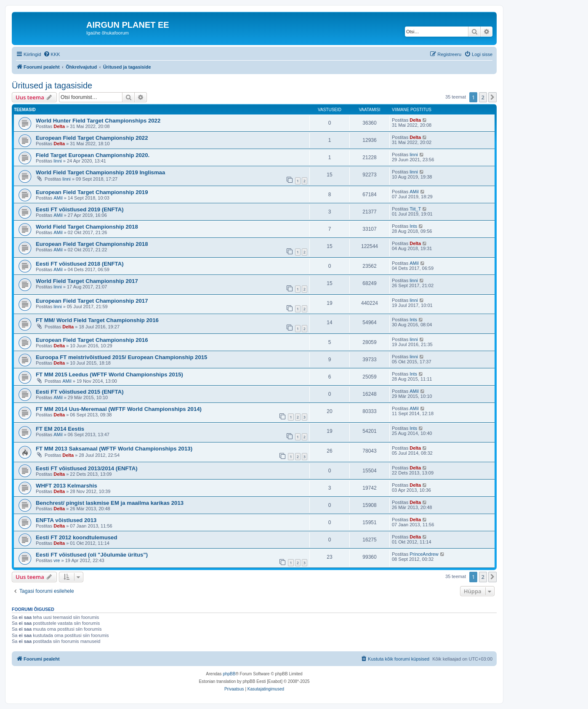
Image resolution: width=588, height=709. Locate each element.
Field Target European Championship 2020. (93, 155)
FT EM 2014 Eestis (60, 429)
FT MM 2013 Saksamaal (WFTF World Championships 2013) (114, 449)
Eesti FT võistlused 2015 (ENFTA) (80, 392)
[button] (492, 97)
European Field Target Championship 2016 (92, 340)
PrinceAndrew (424, 554)
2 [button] (483, 97)
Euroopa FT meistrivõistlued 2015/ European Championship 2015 (121, 357)
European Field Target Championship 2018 (92, 244)
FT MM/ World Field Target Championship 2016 (97, 320)
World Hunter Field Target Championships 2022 (98, 121)
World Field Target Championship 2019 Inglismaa (100, 172)
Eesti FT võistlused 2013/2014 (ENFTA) (87, 468)
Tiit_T (415, 209)
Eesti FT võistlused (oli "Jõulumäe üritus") (92, 555)
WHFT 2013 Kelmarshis (67, 486)
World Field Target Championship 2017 (87, 281)
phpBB (229, 674)
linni (58, 161)
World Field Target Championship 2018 (87, 227)
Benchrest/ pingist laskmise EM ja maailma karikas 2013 (110, 503)
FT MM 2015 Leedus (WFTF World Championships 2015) (109, 374)
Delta (59, 126)
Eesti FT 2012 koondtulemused (76, 537)
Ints (413, 226)
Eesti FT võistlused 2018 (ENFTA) (80, 264)
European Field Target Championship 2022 (92, 138)
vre (57, 560)
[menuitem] (52, 54)
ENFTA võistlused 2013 (66, 520)
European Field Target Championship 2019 (92, 192)
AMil (58, 198)
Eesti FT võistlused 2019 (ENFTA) (80, 209)
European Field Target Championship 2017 (92, 301)
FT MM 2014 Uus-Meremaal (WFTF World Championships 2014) (119, 409)
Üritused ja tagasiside (52, 85)
